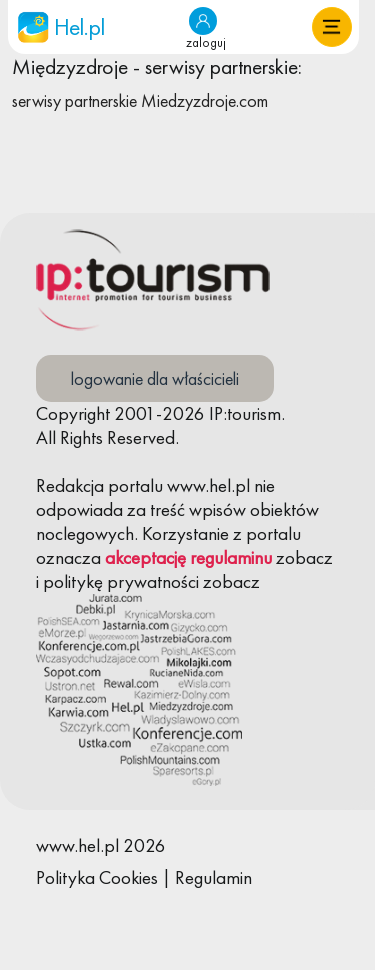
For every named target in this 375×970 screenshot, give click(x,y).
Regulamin (213, 877)
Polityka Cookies (97, 877)
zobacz (304, 557)
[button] (332, 27)
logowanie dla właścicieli (155, 378)
